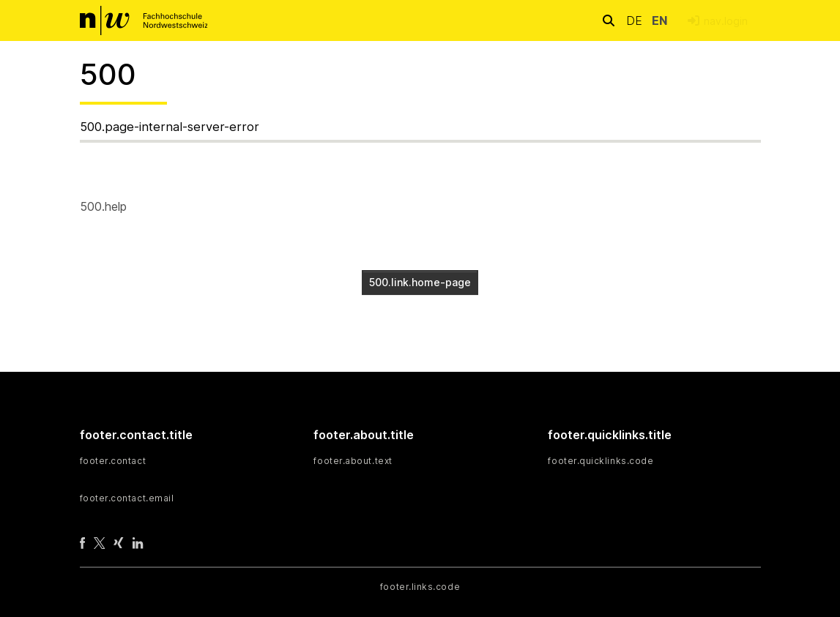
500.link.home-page (420, 282)
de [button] (636, 20)
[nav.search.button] (609, 20)
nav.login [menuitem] (726, 21)
